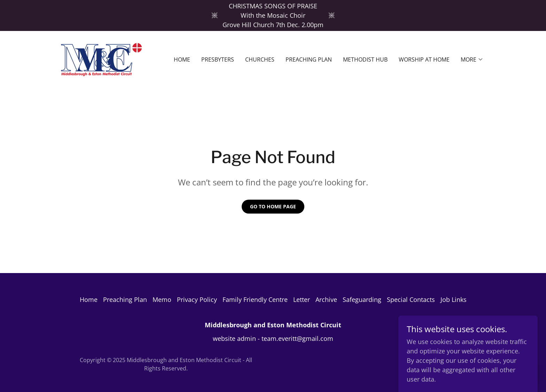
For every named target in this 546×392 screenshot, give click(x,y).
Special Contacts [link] (411, 299)
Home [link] (182, 59)
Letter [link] (302, 299)
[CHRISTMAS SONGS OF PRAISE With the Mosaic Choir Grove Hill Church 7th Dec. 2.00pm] (273, 15)
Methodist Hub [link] (365, 59)
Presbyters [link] (218, 59)
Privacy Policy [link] (197, 299)
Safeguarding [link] (362, 299)
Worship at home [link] (424, 59)
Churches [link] (260, 59)
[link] (101, 59)
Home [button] (89, 299)
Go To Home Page (273, 206)
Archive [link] (326, 299)
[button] (472, 59)
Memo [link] (162, 299)
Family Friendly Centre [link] (255, 299)
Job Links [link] (454, 299)
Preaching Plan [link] (309, 59)
